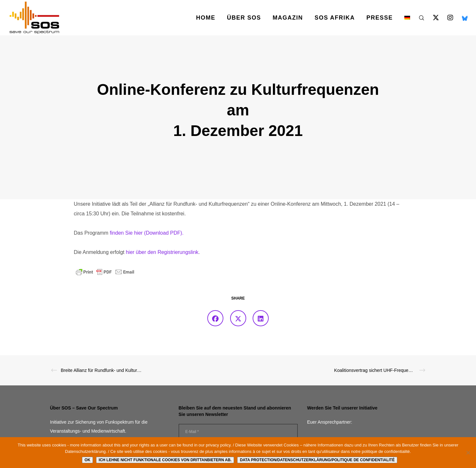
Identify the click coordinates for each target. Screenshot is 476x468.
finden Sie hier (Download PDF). (147, 233)
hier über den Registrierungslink (162, 252)
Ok (87, 460)
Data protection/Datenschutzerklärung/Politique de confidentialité (317, 460)
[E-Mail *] (238, 432)
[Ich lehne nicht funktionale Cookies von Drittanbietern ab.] (468, 453)
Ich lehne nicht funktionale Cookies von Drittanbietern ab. (165, 460)
